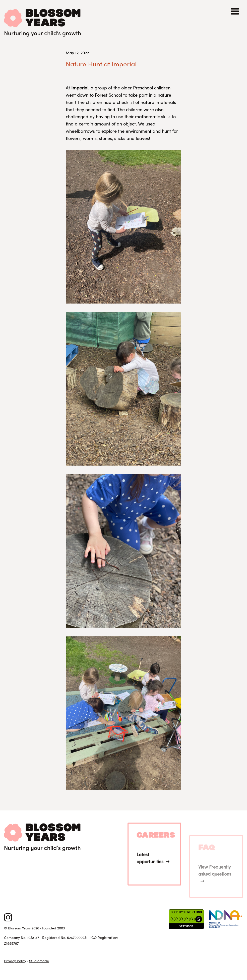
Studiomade (39, 961)
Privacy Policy (15, 961)
